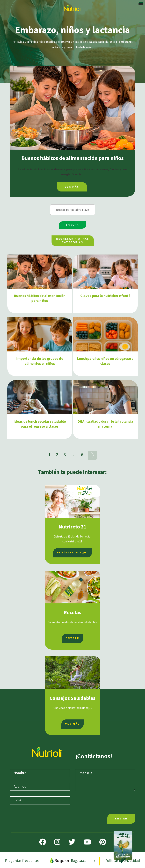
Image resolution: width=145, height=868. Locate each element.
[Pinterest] (103, 842)
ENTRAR (72, 638)
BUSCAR (73, 225)
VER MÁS (72, 187)
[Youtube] (87, 842)
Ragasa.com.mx (73, 861)
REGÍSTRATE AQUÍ (73, 553)
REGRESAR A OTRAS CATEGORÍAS (72, 241)
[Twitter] (72, 842)
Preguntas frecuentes (23, 861)
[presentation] (107, 803)
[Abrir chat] (123, 846)
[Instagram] (57, 842)
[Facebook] (43, 842)
